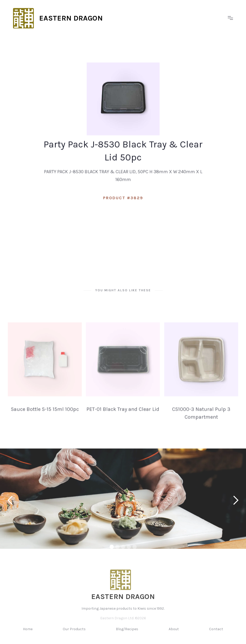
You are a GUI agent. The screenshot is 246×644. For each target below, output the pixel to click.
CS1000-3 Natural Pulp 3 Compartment (201, 417)
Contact (216, 633)
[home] (118, 18)
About (174, 633)
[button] (230, 18)
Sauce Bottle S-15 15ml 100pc (45, 413)
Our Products (74, 633)
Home (28, 633)
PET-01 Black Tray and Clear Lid (123, 413)
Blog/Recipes (127, 633)
